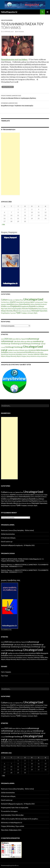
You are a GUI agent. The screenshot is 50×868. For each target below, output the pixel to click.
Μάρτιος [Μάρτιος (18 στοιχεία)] (3, 356)
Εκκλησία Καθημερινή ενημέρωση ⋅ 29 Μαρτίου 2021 (18, 545)
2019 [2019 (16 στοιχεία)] (2, 339)
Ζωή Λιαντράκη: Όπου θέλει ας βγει (12, 815)
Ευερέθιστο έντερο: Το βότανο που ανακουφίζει (25, 104)
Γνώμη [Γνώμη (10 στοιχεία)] (45, 302)
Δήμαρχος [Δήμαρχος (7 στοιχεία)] (4, 304)
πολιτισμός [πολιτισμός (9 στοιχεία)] (30, 313)
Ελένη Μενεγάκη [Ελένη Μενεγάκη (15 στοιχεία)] (39, 352)
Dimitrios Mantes (7, 565)
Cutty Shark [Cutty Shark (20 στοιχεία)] (17, 341)
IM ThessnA (20, 32)
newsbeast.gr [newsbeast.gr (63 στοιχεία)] (38, 341)
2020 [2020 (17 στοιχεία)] (14, 339)
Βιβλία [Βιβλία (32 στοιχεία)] (38, 350)
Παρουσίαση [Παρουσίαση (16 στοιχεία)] (43, 311)
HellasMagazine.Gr (9, 12)
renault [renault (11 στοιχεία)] (3, 347)
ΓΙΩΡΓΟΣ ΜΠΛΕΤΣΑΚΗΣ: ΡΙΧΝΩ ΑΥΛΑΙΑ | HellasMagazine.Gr (21, 559)
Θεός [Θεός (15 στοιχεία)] (10, 309)
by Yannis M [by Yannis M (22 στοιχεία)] (23, 339)
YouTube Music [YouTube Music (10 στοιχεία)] (5, 302)
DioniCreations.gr (7, 542)
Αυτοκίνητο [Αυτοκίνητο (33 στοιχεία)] (32, 350)
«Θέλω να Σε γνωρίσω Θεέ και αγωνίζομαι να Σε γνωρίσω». (20, 819)
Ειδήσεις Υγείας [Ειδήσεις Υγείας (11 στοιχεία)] (13, 352)
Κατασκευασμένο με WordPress (10, 865)
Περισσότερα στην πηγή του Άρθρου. (14, 59)
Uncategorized (7, 20)
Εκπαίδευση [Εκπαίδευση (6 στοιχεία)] (44, 304)
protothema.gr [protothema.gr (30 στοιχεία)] (25, 344)
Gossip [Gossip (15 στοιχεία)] (10, 300)
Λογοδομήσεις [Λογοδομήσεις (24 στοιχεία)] (33, 308)
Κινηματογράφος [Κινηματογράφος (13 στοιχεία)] (17, 309)
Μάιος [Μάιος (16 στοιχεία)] (46, 354)
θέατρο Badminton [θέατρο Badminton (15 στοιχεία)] (32, 356)
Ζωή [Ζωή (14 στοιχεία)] (37, 306)
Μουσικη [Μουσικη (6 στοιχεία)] (29, 311)
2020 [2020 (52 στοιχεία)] (6, 339)
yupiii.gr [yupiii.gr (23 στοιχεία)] (10, 350)
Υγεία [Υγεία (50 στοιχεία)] (18, 313)
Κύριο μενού (47, 12)
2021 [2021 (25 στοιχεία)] (17, 339)
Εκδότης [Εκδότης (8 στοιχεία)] (33, 304)
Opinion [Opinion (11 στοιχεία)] (17, 300)
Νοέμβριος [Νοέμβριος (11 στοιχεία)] (24, 356)
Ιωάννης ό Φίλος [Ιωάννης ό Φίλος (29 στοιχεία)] (39, 354)
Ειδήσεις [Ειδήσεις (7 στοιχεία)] (17, 304)
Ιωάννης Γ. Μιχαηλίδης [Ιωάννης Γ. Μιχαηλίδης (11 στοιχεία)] (28, 354)
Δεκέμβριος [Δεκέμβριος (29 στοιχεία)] (5, 352)
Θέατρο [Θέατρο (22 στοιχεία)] (42, 306)
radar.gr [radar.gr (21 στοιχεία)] (43, 344)
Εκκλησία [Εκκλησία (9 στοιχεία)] (38, 304)
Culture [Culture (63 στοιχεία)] (4, 300)
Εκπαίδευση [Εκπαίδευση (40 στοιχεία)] (30, 352)
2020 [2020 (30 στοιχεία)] (10, 339)
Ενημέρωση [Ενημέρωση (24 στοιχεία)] (25, 306)
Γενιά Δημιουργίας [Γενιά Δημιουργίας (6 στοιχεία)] (39, 302)
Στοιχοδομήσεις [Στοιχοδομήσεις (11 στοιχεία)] (5, 313)
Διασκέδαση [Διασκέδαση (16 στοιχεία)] (10, 304)
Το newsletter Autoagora (9, 811)
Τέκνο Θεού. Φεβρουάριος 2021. (11, 830)
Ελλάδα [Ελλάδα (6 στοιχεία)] (8, 306)
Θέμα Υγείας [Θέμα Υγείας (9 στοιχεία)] (4, 309)
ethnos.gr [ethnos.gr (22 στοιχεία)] (24, 341)
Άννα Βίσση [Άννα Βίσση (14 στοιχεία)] (16, 350)
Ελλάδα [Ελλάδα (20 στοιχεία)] (4, 306)
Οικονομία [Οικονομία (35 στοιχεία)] (35, 311)
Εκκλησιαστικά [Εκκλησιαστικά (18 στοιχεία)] (21, 352)
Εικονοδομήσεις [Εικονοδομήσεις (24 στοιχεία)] (25, 304)
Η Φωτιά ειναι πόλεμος (8, 538)
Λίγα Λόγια (4, 676)
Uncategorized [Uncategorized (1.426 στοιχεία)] (33, 299)
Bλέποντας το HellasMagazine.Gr (12, 823)
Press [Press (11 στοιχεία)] (22, 300)
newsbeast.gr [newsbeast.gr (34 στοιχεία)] (6, 344)
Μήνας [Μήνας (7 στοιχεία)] (20, 311)
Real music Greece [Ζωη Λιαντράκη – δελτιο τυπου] (17, 530)
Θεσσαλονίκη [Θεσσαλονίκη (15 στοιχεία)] (5, 354)
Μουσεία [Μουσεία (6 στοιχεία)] (24, 311)
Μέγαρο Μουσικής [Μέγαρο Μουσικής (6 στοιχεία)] (43, 309)
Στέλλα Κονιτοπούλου (8, 534)
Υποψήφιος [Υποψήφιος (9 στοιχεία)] (24, 313)
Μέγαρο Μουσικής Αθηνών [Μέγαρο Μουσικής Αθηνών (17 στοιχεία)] (10, 311)
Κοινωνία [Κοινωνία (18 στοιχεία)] (25, 309)
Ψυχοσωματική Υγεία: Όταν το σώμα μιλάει (15, 808)
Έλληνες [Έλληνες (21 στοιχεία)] (22, 350)
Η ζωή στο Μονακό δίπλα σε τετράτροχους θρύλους (25, 97)
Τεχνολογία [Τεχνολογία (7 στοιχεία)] (13, 313)
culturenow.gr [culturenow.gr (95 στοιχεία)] (33, 339)
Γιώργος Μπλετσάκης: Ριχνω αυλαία (13, 561)
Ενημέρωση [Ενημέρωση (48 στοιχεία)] (15, 306)
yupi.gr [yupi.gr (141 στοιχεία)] (4, 350)
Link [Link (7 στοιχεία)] (14, 300)
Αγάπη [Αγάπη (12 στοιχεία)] (27, 350)
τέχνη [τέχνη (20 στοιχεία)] (35, 313)
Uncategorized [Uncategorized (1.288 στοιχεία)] (33, 347)
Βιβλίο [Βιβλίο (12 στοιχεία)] (32, 302)
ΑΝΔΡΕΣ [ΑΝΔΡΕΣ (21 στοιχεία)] (13, 302)
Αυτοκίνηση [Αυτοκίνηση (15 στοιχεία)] (27, 302)
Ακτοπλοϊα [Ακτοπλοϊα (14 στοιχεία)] (19, 302)
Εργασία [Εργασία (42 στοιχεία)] (32, 306)
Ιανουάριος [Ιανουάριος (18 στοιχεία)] (19, 354)
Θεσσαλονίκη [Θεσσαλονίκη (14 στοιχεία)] (12, 354)
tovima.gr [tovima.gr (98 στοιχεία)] (10, 347)
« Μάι (3, 224)
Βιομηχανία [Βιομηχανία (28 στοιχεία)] (44, 350)
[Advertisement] (10, 164)
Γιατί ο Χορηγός (6, 672)
